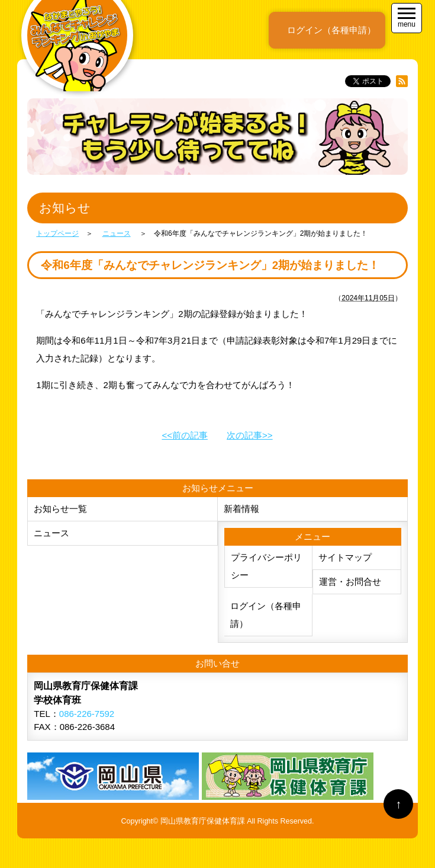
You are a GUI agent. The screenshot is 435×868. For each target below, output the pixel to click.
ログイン (331, 30)
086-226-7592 (87, 714)
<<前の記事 (185, 435)
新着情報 (241, 509)
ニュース (51, 533)
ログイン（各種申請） (266, 615)
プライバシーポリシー (266, 566)
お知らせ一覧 (60, 509)
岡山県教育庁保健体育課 (203, 821)
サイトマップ (345, 557)
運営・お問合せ (350, 582)
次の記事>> (250, 435)
